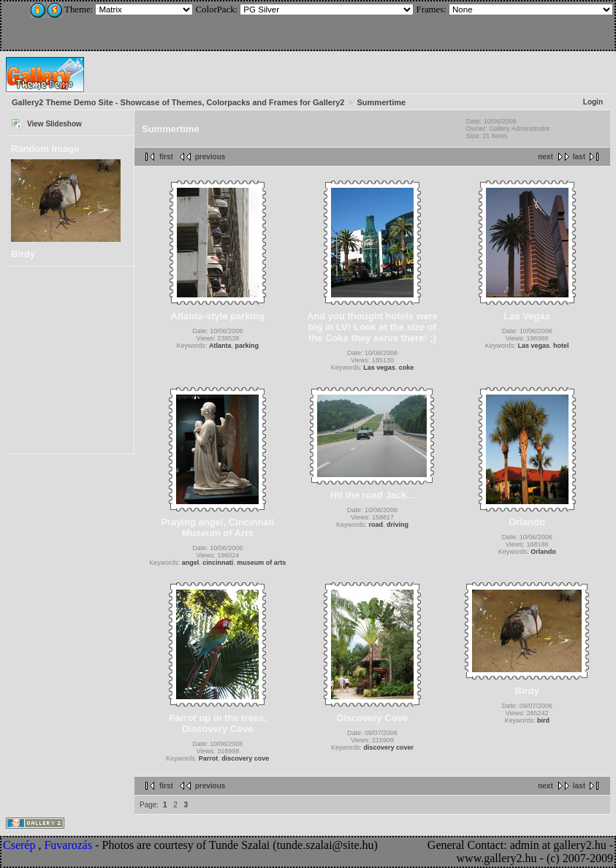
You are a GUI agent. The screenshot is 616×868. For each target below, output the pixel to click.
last (579, 157)
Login (593, 102)
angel (191, 563)
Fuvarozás (68, 845)
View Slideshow (54, 124)
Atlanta (220, 346)
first (166, 157)
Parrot (209, 758)
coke (407, 368)
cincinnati (218, 563)
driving (398, 525)
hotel (561, 346)
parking (247, 346)
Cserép (19, 845)
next (545, 157)
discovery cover (388, 747)
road (376, 525)
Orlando (543, 552)
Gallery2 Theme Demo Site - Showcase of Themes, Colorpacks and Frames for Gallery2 (178, 102)
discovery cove (245, 758)
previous (210, 157)
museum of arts (261, 563)
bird (543, 720)
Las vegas (379, 368)
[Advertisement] (100, 23)
